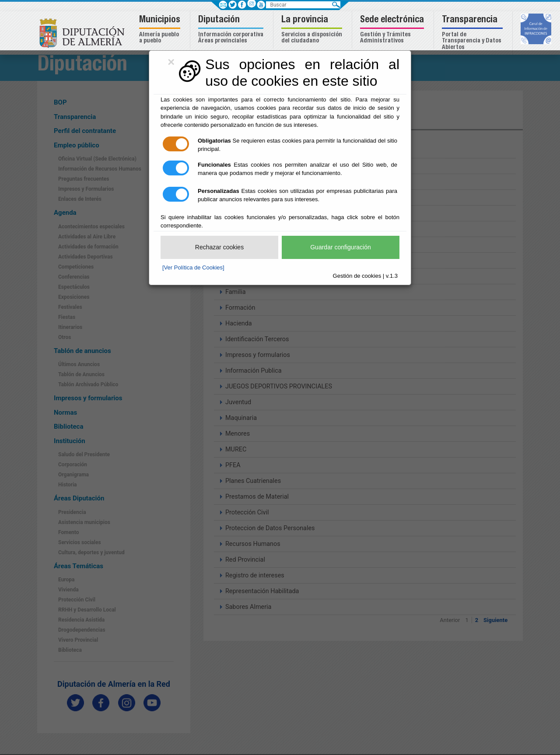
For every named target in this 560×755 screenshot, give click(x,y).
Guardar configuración (341, 247)
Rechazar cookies (219, 247)
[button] (161, 30)
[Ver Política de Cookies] (193, 267)
